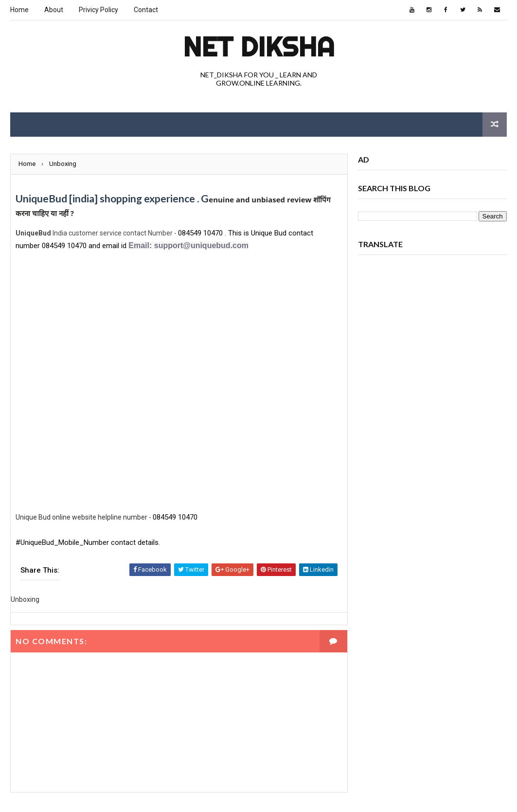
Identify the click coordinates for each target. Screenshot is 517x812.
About (54, 10)
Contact (146, 10)
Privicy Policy (98, 10)
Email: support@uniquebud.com (188, 245)
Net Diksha (259, 47)
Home (19, 10)
